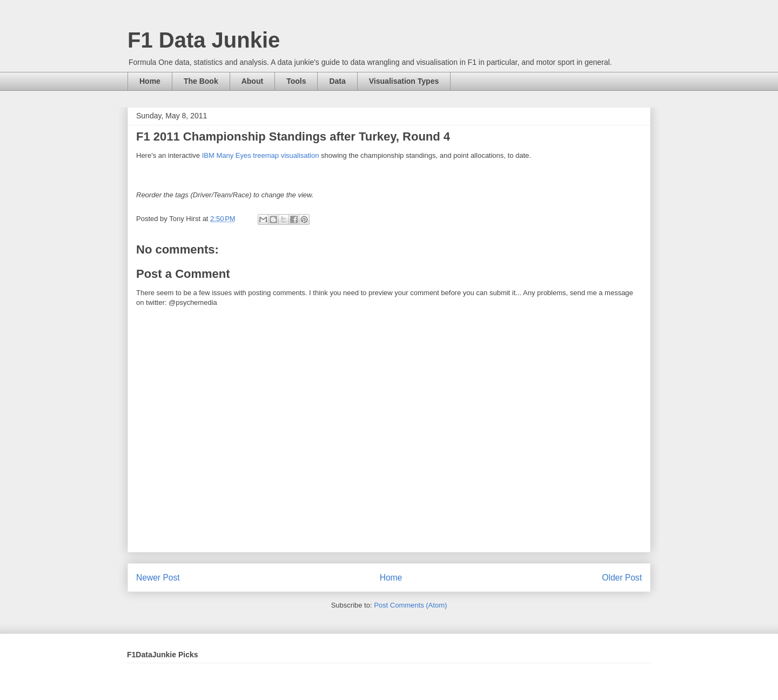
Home (150, 81)
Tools (296, 81)
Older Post (622, 578)
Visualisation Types (404, 81)
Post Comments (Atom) (410, 605)
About (252, 81)
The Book (201, 81)
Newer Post (158, 578)
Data (337, 81)
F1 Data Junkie (204, 40)
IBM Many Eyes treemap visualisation (261, 155)
